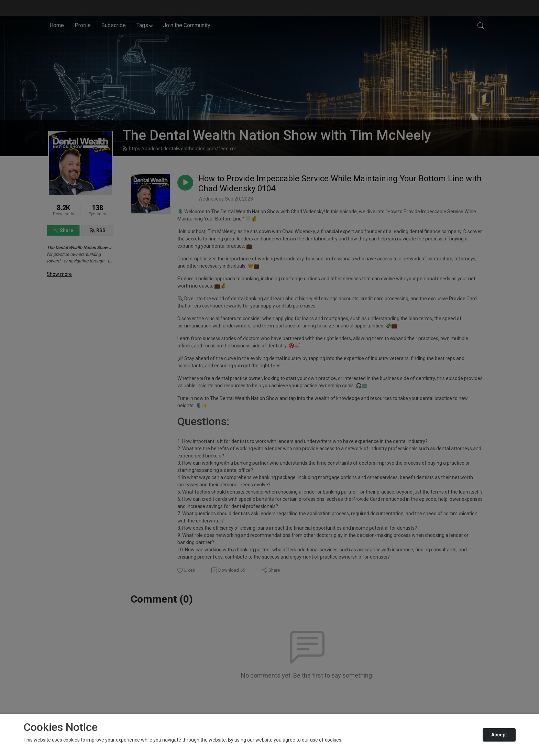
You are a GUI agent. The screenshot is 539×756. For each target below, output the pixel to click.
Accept (499, 735)
